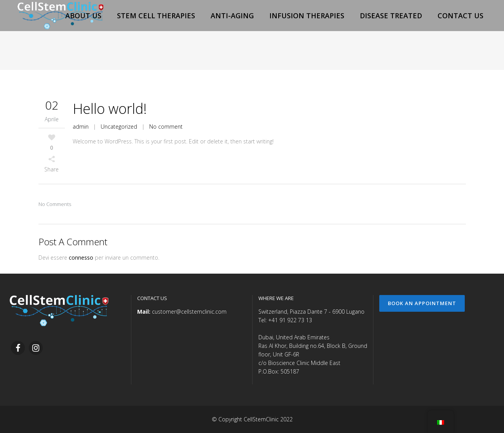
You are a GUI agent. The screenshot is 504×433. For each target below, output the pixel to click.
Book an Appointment (422, 303)
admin (81, 127)
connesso (81, 258)
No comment (166, 127)
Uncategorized (119, 127)
